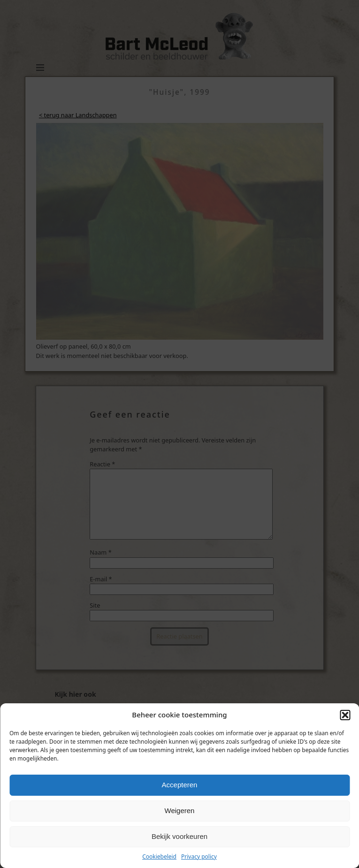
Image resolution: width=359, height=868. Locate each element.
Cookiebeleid (159, 857)
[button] (345, 715)
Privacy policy (199, 857)
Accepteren (180, 785)
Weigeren (180, 811)
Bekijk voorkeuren (179, 836)
